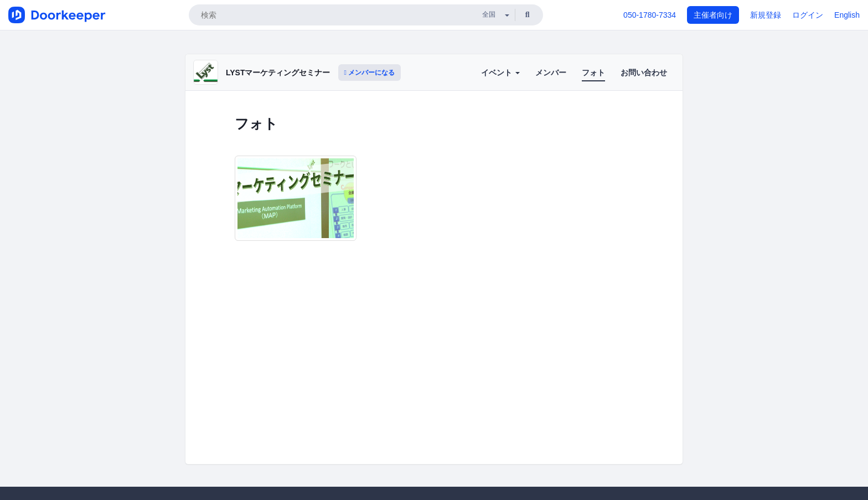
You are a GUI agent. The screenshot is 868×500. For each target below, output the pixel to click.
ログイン (808, 15)
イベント (500, 73)
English (847, 15)
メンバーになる (370, 73)
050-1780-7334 (650, 15)
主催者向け (713, 15)
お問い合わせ (644, 73)
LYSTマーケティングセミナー (278, 73)
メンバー (551, 73)
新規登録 (766, 15)
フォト (593, 73)
